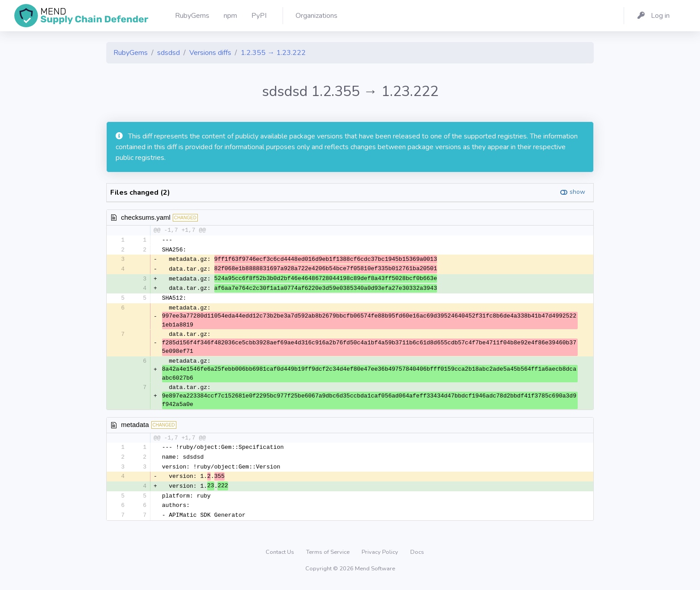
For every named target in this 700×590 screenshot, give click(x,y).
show (577, 192)
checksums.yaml (146, 217)
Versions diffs (210, 53)
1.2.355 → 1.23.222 (273, 53)
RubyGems (131, 53)
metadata (135, 427)
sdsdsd (169, 53)
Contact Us (281, 556)
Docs (417, 556)
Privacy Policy (381, 556)
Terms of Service (329, 556)
